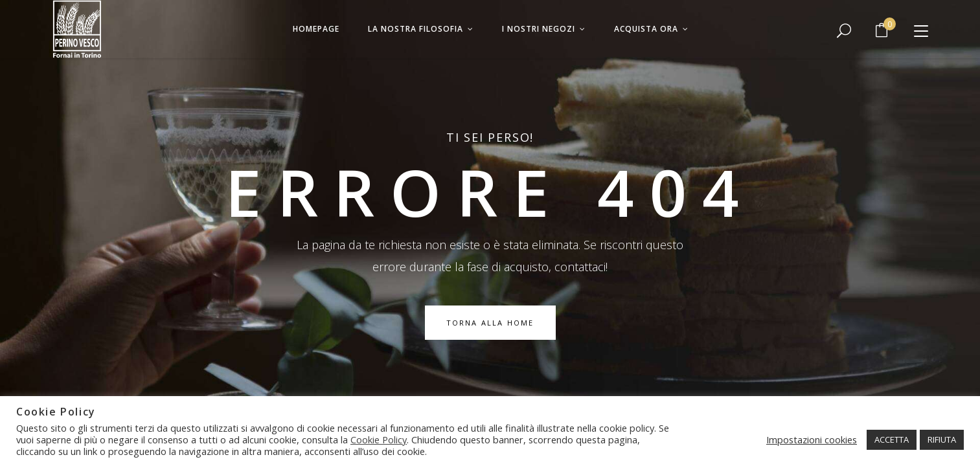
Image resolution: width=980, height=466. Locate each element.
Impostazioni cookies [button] (812, 439)
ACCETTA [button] (892, 439)
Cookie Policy (379, 439)
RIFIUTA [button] (942, 439)
